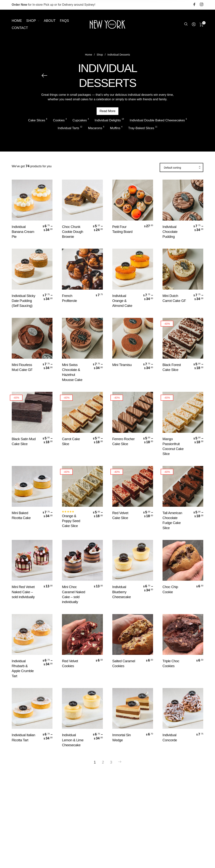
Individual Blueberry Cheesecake (122, 592)
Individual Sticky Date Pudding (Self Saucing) (23, 301)
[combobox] (181, 168)
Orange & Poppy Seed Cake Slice (71, 521)
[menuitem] (19, 21)
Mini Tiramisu (122, 365)
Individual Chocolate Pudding (170, 232)
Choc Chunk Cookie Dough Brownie (72, 232)
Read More (108, 112)
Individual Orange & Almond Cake (122, 301)
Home (89, 57)
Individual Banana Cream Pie (23, 232)
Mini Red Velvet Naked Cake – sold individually (23, 592)
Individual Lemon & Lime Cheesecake (73, 740)
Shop (100, 57)
